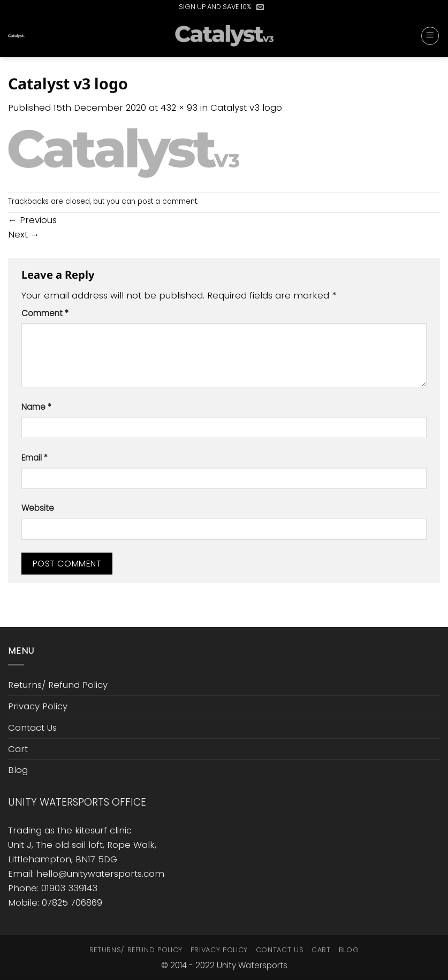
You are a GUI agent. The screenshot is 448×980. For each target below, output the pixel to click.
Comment (45, 313)
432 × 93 (179, 108)
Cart (18, 749)
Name (36, 407)
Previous (32, 220)
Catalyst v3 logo (246, 108)
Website (38, 508)
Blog (18, 770)
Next (24, 234)
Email (35, 458)
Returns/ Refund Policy (58, 685)
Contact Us (32, 728)
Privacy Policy (38, 706)
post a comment (167, 201)
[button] (260, 7)
